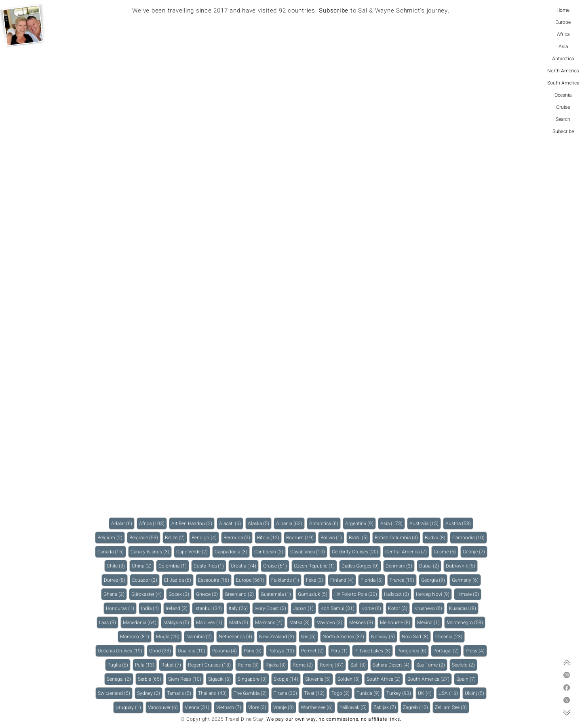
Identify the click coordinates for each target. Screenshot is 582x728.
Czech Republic (315, 566)
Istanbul (209, 608)
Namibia (200, 636)
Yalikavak (354, 707)
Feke (316, 580)
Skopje (287, 679)
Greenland (240, 594)
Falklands (286, 580)
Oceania (563, 95)
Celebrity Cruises (356, 552)
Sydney (150, 693)
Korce (372, 608)
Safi (359, 665)
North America (563, 71)
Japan (305, 608)
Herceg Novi (434, 594)
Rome (304, 665)
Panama (226, 651)
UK (426, 693)
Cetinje (475, 552)
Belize (176, 537)
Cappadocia (232, 552)
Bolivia (332, 537)
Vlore (258, 707)
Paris (254, 651)
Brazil (360, 537)
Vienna (198, 707)
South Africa (385, 679)
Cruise (563, 107)
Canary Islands (151, 552)
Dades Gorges (361, 566)
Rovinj (333, 665)
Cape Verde (193, 552)
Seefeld (465, 665)
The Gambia (251, 693)
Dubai (430, 566)
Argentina (361, 523)
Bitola (269, 537)
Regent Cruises (211, 665)
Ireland (178, 608)
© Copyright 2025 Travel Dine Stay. (223, 719)
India (151, 608)
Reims (249, 665)
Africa (563, 34)
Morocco (136, 636)
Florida (373, 580)
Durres (116, 580)
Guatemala (277, 594)
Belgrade (145, 537)
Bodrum (301, 537)
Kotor (399, 608)
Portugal (447, 651)
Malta (240, 622)
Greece (208, 594)
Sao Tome (432, 665)
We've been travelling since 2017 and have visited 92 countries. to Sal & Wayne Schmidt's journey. (291, 11)
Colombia (174, 566)
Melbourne (396, 622)
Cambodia (470, 537)
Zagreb (417, 707)
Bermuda (238, 537)
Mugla (169, 636)
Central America (407, 552)
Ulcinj (476, 693)
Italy (239, 608)
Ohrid (161, 651)
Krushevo (429, 608)
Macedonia (141, 622)
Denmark (400, 566)
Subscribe (563, 131)
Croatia (245, 566)
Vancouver (164, 707)
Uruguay (130, 707)
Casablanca (309, 552)
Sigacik (221, 679)
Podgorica (413, 651)
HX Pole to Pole (357, 594)
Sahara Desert (392, 665)
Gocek (180, 594)
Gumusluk (314, 594)
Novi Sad (416, 636)
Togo (342, 693)
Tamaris (180, 693)
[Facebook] (567, 688)
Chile (117, 566)
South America (563, 83)
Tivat (315, 693)
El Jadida (179, 580)
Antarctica (563, 59)
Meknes (362, 622)
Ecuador (146, 580)
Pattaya (283, 651)
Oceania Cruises (121, 651)
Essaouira (215, 580)
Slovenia (319, 679)
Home (563, 10)
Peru (340, 651)
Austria (459, 523)
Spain (467, 679)
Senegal (120, 679)
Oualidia (193, 651)
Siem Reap (186, 679)
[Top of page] (567, 663)
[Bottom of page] (567, 713)
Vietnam (230, 707)
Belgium (111, 537)
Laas (109, 622)
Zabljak (386, 707)
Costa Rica (210, 566)
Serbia (151, 679)
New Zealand (278, 636)
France (403, 580)
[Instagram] (567, 675)
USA (449, 693)
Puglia (119, 665)
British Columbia (397, 537)
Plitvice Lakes (374, 651)
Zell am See (452, 707)
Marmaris (270, 622)
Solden (350, 679)
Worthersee (318, 707)
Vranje (285, 707)
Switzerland (115, 693)
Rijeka (277, 665)
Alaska (260, 523)
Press (476, 651)
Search (563, 119)
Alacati (231, 523)
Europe (563, 22)
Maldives (210, 622)
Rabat (172, 665)
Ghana (115, 594)
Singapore (253, 679)
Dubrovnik (462, 566)
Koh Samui (339, 608)
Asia (563, 46)
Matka (301, 622)
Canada (112, 552)
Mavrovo (331, 622)
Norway (384, 636)
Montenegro (466, 622)
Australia (425, 523)
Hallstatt (398, 594)
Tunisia (369, 693)
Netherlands (237, 636)
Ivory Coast (272, 608)
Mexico (430, 622)
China (143, 566)
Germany (466, 580)
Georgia (434, 580)
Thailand (214, 693)
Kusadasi (464, 608)
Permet (314, 651)
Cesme (446, 552)
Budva (436, 537)
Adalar (123, 523)
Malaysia (177, 622)
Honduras (121, 608)
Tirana (287, 693)
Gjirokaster (148, 594)
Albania (290, 523)
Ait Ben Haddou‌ (193, 523)
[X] (567, 700)
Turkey (400, 693)
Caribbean (270, 552)
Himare (469, 594)
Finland (343, 580)
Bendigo (205, 537)
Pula (146, 665)
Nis (310, 636)
